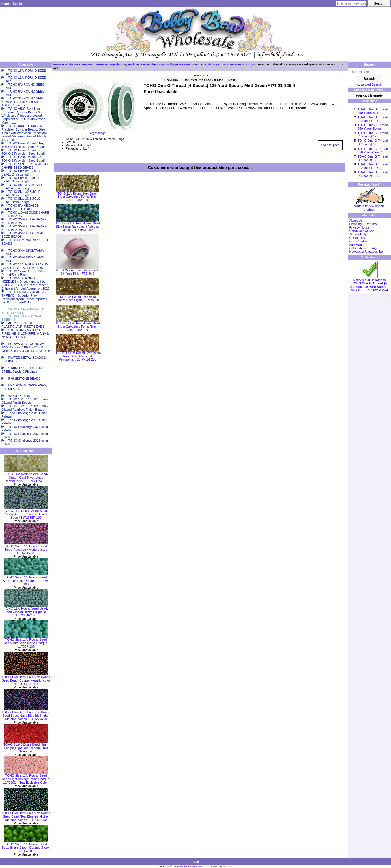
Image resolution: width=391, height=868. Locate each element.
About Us (356, 220)
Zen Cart (228, 867)
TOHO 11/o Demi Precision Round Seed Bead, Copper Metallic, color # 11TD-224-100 (26, 679)
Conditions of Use (362, 231)
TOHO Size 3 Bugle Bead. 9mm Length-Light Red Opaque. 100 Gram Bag (26, 746)
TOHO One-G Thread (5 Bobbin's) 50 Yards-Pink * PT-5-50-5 (78, 272)
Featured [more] (26, 451)
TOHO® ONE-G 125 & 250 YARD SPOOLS (228, 64)
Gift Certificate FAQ (363, 248)
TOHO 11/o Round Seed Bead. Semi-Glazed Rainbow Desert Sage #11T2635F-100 (26, 513)
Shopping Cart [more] (369, 90)
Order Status (358, 241)
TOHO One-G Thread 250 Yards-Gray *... (373, 150)
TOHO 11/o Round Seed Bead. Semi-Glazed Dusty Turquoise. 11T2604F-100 (26, 610)
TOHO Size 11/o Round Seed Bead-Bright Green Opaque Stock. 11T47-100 (26, 846)
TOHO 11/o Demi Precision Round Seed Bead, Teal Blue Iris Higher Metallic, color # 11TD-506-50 (26, 815)
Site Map (355, 245)
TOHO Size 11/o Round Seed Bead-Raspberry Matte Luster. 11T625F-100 (26, 548)
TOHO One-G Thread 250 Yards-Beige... (373, 127)
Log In (18, 4)
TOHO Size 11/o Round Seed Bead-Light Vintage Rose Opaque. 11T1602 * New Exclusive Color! (26, 778)
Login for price (330, 145)
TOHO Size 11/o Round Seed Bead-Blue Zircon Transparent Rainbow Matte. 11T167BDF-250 (77, 227)
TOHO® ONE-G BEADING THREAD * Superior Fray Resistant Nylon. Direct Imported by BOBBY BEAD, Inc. (131, 64)
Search (370, 65)
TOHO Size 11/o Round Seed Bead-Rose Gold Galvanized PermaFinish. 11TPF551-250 (77, 356)
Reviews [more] (370, 185)
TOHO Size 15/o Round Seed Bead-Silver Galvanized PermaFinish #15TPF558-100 (77, 327)
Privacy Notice (359, 227)
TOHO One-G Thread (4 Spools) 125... (373, 119)
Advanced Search (369, 84)
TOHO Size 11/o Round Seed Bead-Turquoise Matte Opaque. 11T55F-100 (26, 641)
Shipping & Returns (363, 224)
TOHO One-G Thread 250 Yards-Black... (373, 111)
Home (5, 4)
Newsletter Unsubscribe (366, 252)
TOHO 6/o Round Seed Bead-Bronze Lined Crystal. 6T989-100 (77, 299)
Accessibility (358, 234)
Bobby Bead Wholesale (193, 867)
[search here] (370, 72)
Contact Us (357, 238)
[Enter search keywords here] (351, 4)
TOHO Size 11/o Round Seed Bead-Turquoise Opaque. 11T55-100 (26, 579)
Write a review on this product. (370, 206)
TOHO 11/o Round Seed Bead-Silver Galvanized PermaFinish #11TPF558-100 (77, 197)
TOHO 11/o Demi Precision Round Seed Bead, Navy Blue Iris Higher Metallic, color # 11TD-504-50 (26, 714)
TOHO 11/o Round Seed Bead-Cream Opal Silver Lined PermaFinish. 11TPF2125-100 (26, 476)
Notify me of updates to (369, 284)
